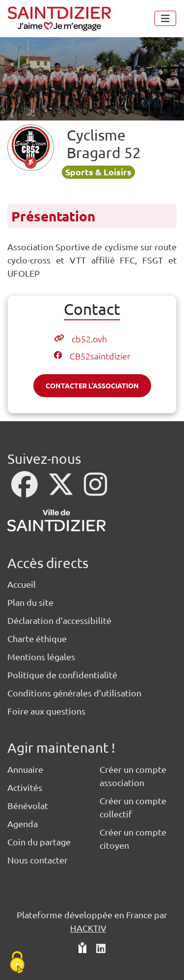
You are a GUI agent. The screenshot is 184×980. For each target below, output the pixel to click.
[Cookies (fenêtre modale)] (17, 963)
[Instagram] (95, 490)
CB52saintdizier (100, 356)
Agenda (23, 824)
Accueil (22, 584)
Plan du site (30, 602)
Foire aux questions (46, 711)
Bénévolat (28, 805)
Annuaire (25, 769)
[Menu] (165, 18)
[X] (62, 490)
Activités (25, 787)
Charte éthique (37, 638)
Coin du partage (39, 842)
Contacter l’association (92, 385)
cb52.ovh (89, 339)
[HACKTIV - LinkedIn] (101, 949)
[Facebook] (26, 490)
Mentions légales (41, 657)
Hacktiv (88, 928)
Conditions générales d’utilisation (74, 693)
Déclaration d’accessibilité (59, 620)
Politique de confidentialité (62, 675)
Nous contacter (38, 860)
